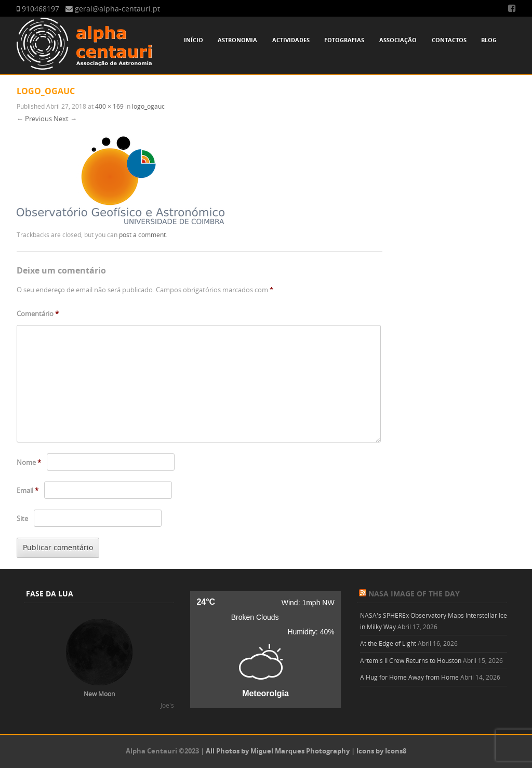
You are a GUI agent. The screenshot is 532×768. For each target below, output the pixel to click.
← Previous (34, 119)
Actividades (291, 40)
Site (22, 518)
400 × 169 (109, 106)
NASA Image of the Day (414, 594)
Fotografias (344, 40)
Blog (489, 40)
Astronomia (237, 40)
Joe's (167, 705)
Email (28, 490)
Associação (398, 40)
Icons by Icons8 (381, 751)
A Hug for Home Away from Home (409, 677)
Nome (29, 462)
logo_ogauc (148, 106)
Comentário (38, 314)
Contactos (449, 40)
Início (194, 40)
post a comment (142, 235)
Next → (65, 119)
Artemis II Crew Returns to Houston (411, 660)
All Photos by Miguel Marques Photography (278, 751)
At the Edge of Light (388, 643)
